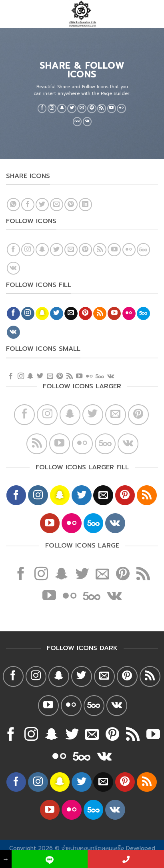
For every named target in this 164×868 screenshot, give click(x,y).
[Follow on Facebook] (42, 109)
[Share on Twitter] (42, 205)
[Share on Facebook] (28, 205)
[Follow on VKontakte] (87, 122)
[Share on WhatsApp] (13, 205)
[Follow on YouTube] (112, 109)
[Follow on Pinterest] (92, 109)
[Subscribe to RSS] (102, 109)
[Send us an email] (82, 109)
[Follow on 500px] (77, 122)
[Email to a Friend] (57, 205)
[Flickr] (121, 109)
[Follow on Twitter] (72, 109)
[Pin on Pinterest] (71, 205)
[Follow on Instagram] (52, 109)
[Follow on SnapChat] (62, 109)
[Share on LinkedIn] (85, 205)
